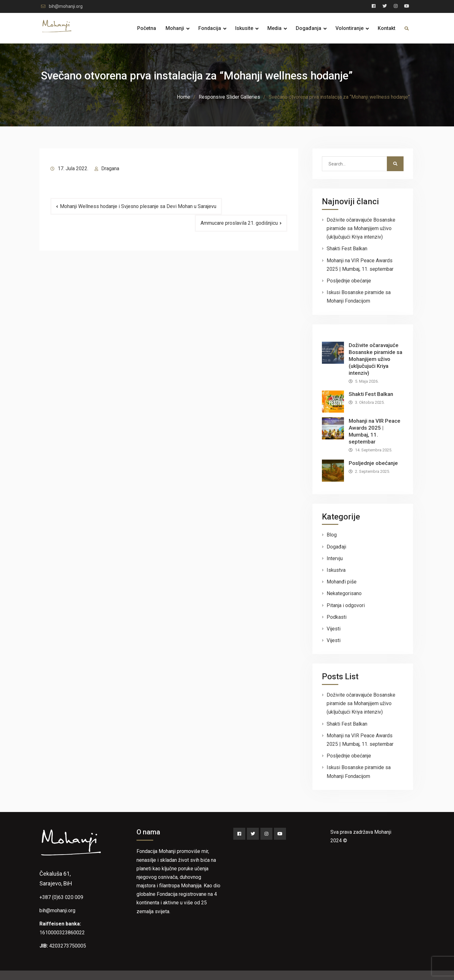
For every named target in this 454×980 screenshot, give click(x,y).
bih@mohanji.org (66, 6)
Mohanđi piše (342, 582)
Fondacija (210, 28)
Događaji (336, 547)
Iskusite (244, 28)
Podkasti (337, 617)
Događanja (308, 28)
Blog (332, 535)
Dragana (110, 168)
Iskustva (336, 570)
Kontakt (387, 28)
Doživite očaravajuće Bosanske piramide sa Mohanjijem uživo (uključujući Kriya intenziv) (361, 228)
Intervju (335, 558)
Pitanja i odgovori (346, 605)
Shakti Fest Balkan (347, 249)
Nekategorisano (344, 593)
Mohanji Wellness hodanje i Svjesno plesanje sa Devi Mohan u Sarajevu (138, 206)
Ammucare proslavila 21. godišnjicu (239, 223)
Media (274, 28)
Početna (147, 28)
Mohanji (175, 28)
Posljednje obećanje (349, 281)
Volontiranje (349, 28)
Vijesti (334, 629)
